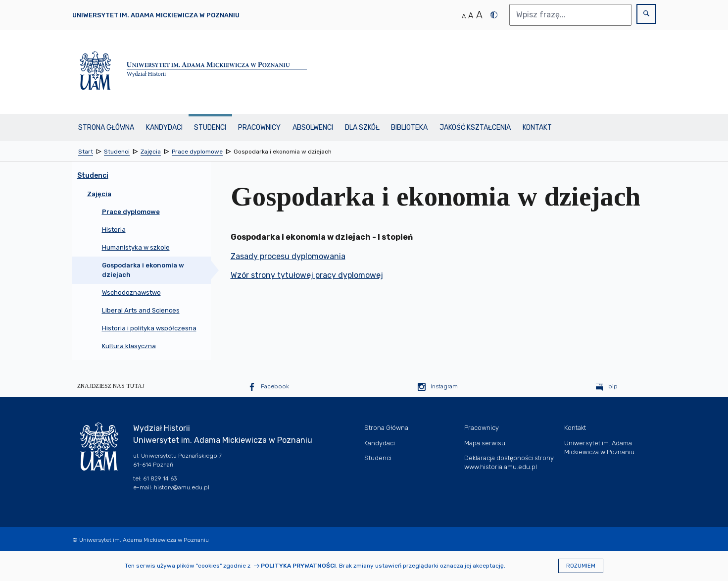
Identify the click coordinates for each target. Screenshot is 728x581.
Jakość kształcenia (475, 128)
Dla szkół (362, 128)
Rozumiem (581, 566)
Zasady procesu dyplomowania (288, 256)
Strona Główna (106, 128)
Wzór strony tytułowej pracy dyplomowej (307, 275)
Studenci (210, 128)
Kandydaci (164, 128)
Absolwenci (313, 128)
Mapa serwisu (485, 443)
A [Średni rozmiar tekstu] (471, 16)
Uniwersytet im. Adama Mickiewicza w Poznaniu (156, 15)
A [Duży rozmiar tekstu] (479, 15)
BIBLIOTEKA (409, 128)
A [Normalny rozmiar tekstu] (464, 16)
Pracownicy (259, 128)
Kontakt (537, 128)
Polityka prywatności (298, 566)
